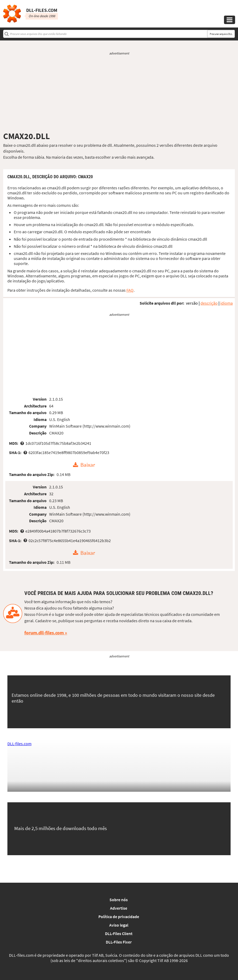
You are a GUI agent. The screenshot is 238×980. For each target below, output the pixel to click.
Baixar (88, 465)
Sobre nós (119, 900)
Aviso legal (119, 925)
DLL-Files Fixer (119, 942)
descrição (209, 303)
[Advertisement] (119, 93)
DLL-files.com (19, 744)
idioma (226, 303)
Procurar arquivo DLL (221, 34)
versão (192, 303)
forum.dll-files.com (44, 633)
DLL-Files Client (119, 933)
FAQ (130, 290)
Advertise (119, 908)
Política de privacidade (119, 917)
